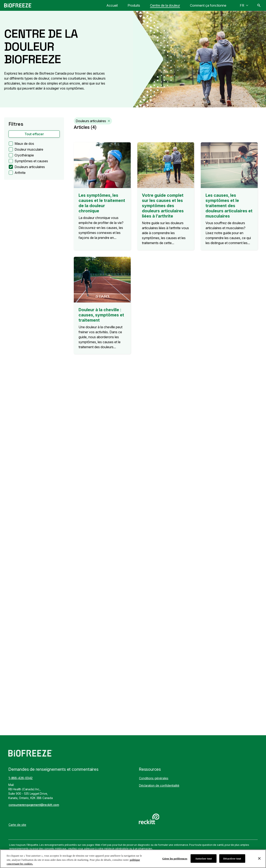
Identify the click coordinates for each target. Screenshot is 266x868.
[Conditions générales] (154, 778)
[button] (34, 134)
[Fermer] (259, 858)
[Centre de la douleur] (165, 5)
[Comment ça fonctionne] (208, 5)
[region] (133, 859)
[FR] (244, 5)
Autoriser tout (204, 858)
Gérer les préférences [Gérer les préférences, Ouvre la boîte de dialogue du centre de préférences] (175, 858)
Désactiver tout (232, 858)
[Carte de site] (17, 825)
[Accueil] (112, 5)
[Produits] (134, 5)
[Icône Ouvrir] (259, 5)
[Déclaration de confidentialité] (159, 785)
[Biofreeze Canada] (18, 5)
